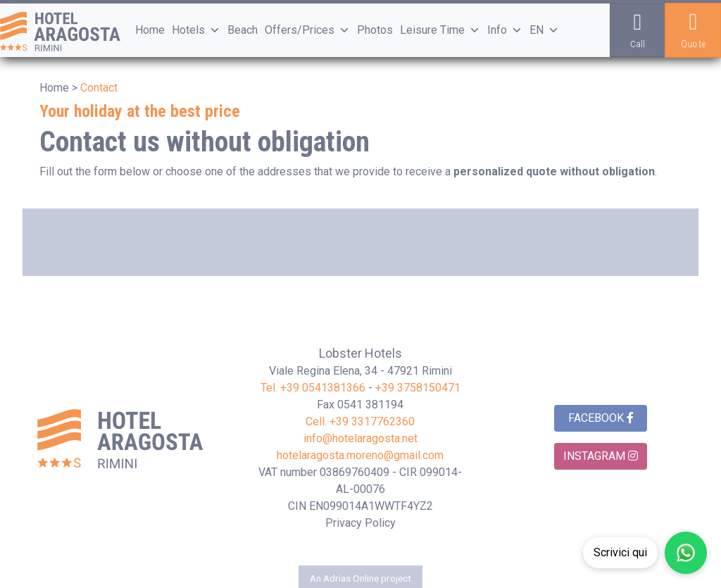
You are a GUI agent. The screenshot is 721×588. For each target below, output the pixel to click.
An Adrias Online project (360, 578)
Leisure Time (440, 30)
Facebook (601, 418)
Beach (243, 30)
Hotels (196, 30)
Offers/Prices (307, 30)
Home (150, 30)
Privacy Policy (360, 523)
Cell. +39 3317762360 (360, 421)
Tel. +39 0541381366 (313, 388)
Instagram (601, 456)
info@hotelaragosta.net (360, 438)
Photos (375, 30)
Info (505, 30)
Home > (58, 88)
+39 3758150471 (418, 388)
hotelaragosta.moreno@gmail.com (360, 455)
